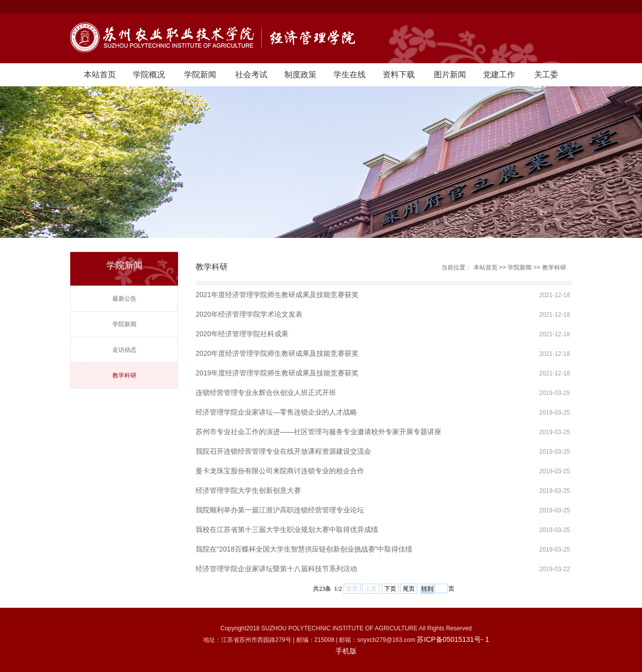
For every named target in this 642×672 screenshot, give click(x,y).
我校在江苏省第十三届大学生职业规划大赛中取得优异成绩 (287, 529)
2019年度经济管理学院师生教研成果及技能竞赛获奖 (277, 373)
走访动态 (124, 350)
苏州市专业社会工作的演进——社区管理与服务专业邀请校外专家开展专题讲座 (318, 432)
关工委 (546, 75)
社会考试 (251, 75)
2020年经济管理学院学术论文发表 (249, 314)
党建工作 (499, 75)
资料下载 (399, 75)
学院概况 (149, 75)
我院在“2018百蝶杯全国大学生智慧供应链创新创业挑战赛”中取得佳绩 (304, 549)
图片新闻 (450, 75)
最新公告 (124, 299)
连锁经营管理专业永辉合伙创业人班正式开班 (266, 392)
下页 (390, 589)
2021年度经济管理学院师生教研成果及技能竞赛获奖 (277, 295)
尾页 (409, 589)
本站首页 (100, 75)
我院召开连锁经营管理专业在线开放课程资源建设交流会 (283, 451)
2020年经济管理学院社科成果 (242, 334)
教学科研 (124, 375)
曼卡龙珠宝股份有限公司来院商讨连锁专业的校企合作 (280, 471)
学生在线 (350, 75)
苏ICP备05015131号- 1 (453, 639)
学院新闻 (200, 75)
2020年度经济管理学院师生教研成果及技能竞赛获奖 (277, 353)
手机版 (346, 651)
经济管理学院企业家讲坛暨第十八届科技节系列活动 (276, 569)
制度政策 (300, 75)
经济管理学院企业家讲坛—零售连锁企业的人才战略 (276, 412)
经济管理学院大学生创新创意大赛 (248, 490)
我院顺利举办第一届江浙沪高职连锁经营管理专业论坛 (280, 510)
